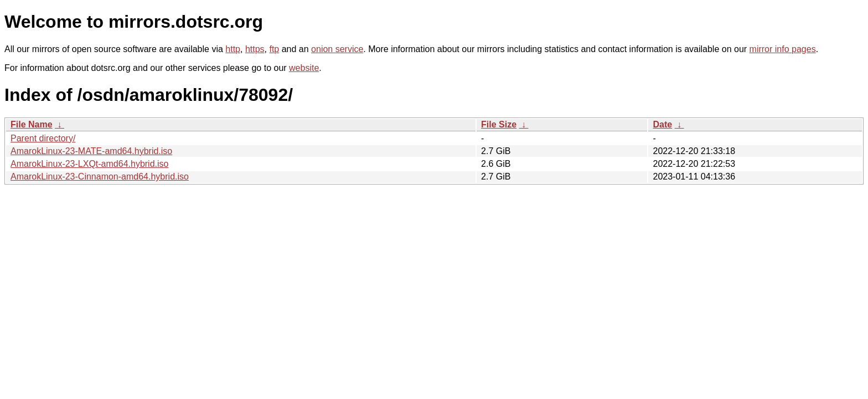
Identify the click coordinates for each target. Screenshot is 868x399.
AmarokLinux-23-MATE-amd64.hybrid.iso (91, 151)
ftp (274, 49)
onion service (337, 49)
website (304, 68)
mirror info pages (783, 49)
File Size (499, 124)
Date (662, 124)
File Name (32, 124)
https (255, 49)
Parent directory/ (43, 138)
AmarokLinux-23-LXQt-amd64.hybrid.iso (89, 164)
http (233, 49)
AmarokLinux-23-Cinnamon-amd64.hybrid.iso (100, 177)
